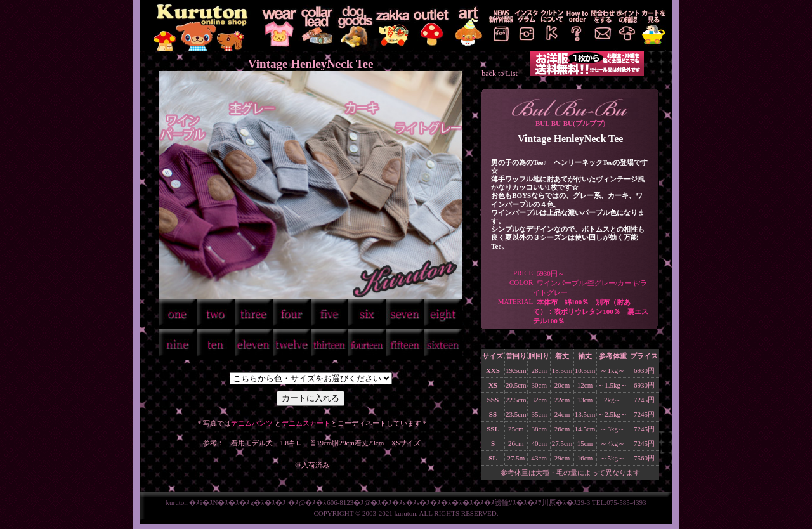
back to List (500, 74)
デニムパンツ (252, 423)
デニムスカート (306, 423)
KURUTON (200, 25)
